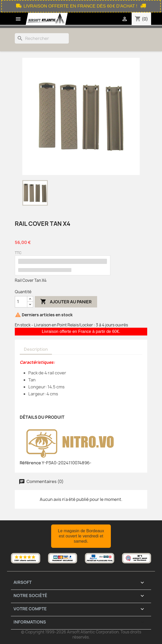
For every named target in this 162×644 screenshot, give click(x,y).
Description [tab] (36, 349)
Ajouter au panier (66, 302)
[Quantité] (21, 302)
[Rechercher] (42, 38)
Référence (30, 463)
